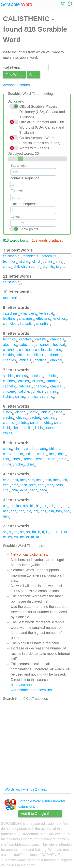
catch (30, 449)
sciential (42, 324)
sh (44, 267)
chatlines (26, 319)
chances (40, 386)
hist (30, 267)
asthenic (53, 355)
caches (49, 418)
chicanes (43, 345)
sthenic (48, 397)
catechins (49, 256)
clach (42, 449)
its (58, 267)
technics (9, 261)
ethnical (56, 360)
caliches (9, 350)
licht (52, 454)
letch (52, 459)
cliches (38, 381)
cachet (35, 418)
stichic (24, 261)
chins (41, 454)
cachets (9, 386)
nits (51, 267)
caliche (24, 391)
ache (24, 490)
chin (48, 480)
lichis (39, 428)
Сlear (34, 75)
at (32, 537)
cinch (18, 449)
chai (6, 490)
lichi (6, 459)
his (38, 506)
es (10, 537)
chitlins (40, 350)
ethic (62, 459)
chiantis (23, 355)
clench (20, 412)
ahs (43, 511)
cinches (9, 381)
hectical (59, 345)
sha (67, 511)
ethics (7, 433)
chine (7, 464)
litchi (6, 428)
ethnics (33, 397)
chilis (28, 428)
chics (49, 261)
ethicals (25, 360)
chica (53, 449)
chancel (56, 386)
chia (15, 490)
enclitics (59, 319)
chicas (21, 418)
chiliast (38, 355)
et (66, 532)
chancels (57, 339)
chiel (30, 464)
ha (34, 532)
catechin (26, 345)
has (59, 511)
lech (33, 485)
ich (19, 506)
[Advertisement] (37, 743)
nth (38, 267)
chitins (52, 391)
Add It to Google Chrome (40, 814)
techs (28, 459)
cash (59, 485)
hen (21, 511)
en (16, 537)
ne (22, 537)
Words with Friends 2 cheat (26, 789)
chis (31, 480)
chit (16, 267)
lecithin (8, 355)
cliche (58, 412)
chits (7, 267)
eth (52, 506)
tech (24, 485)
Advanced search (16, 85)
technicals (30, 256)
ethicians (43, 319)
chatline (41, 360)
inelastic (26, 324)
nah (6, 516)
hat (36, 511)
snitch (35, 423)
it (63, 267)
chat (41, 485)
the (66, 506)
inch (56, 480)
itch (23, 480)
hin (45, 506)
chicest (22, 376)
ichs (39, 480)
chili (61, 454)
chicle (46, 412)
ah (28, 532)
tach (50, 485)
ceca (43, 490)
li (61, 532)
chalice (38, 391)
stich (30, 454)
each (34, 490)
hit (32, 506)
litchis (7, 397)
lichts (47, 423)
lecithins (9, 319)
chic (59, 261)
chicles (23, 381)
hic (12, 506)
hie (29, 511)
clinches (25, 339)
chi (23, 267)
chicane (9, 391)
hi (10, 532)
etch (15, 485)
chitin (58, 423)
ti (43, 532)
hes (6, 511)
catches (24, 386)
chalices (25, 350)
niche (19, 464)
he (22, 532)
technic (50, 376)
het (59, 506)
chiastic (41, 339)
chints (22, 423)
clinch (37, 261)
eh (16, 532)
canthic (52, 381)
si (52, 532)
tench (40, 459)
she (14, 511)
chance (9, 423)
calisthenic (11, 256)
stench (51, 428)
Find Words (14, 75)
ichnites (55, 350)
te (4, 537)
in (57, 532)
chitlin (20, 397)
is (47, 532)
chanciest (28, 313)
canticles (10, 324)
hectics (36, 376)
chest (17, 459)
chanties (9, 360)
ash (51, 511)
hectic (33, 412)
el (28, 537)
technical (46, 313)
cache (8, 454)
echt (6, 485)
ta (38, 537)
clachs (8, 418)
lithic (17, 428)
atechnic (9, 345)
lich (64, 480)
